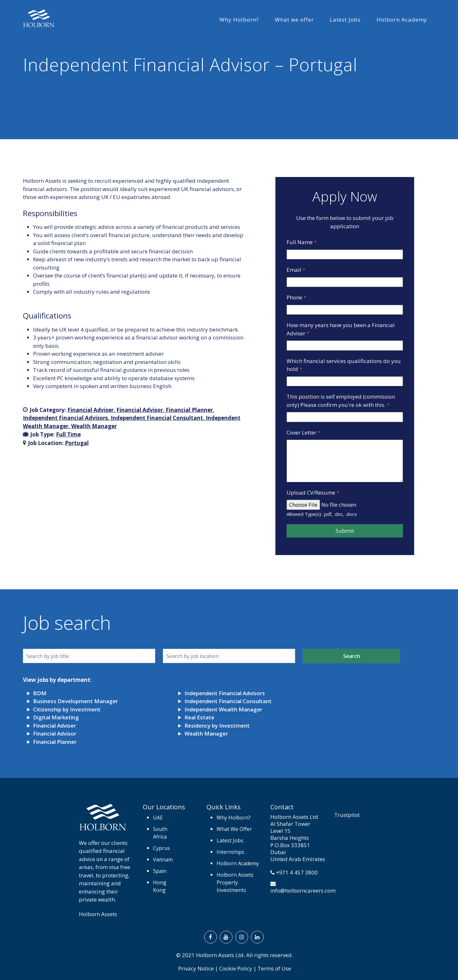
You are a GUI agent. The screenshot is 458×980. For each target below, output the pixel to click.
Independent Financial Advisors (65, 418)
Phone (296, 297)
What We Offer (234, 829)
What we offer (294, 20)
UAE (158, 818)
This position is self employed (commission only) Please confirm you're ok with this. (341, 401)
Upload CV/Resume (313, 493)
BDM (40, 693)
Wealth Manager (94, 426)
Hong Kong (160, 886)
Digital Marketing (56, 717)
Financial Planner (189, 410)
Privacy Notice (196, 968)
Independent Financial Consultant (157, 418)
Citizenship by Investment (67, 709)
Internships (230, 852)
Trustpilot (347, 815)
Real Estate (199, 717)
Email (296, 270)
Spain (160, 871)
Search (352, 656)
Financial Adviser (90, 410)
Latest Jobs (345, 20)
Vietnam (163, 860)
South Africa (160, 833)
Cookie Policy (236, 968)
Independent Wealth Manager (223, 709)
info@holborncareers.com (303, 891)
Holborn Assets (98, 914)
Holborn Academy (402, 20)
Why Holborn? (239, 20)
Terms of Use (274, 968)
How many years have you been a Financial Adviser (341, 329)
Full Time (68, 434)
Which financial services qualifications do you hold (344, 365)
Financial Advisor (140, 410)
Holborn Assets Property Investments (235, 882)
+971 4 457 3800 (297, 872)
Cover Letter (304, 432)
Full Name (302, 242)
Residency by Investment (217, 726)
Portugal (77, 443)
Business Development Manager (76, 701)
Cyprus (161, 848)
